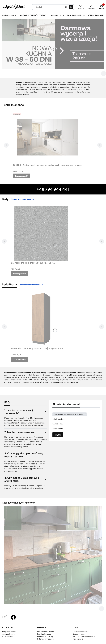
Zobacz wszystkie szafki (32, 285)
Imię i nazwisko (58, 419)
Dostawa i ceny (79, 634)
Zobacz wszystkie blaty (23, 199)
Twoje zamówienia (9, 632)
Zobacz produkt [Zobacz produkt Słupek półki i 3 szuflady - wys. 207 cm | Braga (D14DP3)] (19, 359)
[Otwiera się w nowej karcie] (5, 617)
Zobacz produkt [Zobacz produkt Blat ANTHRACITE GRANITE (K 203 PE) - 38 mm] (19, 274)
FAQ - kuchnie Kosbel (46, 632)
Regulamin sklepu (44, 634)
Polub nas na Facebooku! (83, 636)
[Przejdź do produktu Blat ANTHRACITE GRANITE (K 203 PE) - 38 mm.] (41, 233)
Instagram (77, 639)
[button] (71, 7)
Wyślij (58, 435)
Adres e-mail (58, 424)
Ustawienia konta (9, 634)
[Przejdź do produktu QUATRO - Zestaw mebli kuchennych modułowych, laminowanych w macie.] (47, 137)
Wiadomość (58, 429)
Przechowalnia (8, 636)
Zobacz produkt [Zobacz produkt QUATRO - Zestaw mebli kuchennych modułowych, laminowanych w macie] (21, 176)
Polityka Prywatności (46, 639)
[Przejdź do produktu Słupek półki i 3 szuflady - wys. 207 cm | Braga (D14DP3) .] (41, 319)
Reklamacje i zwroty (45, 636)
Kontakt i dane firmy (81, 632)
